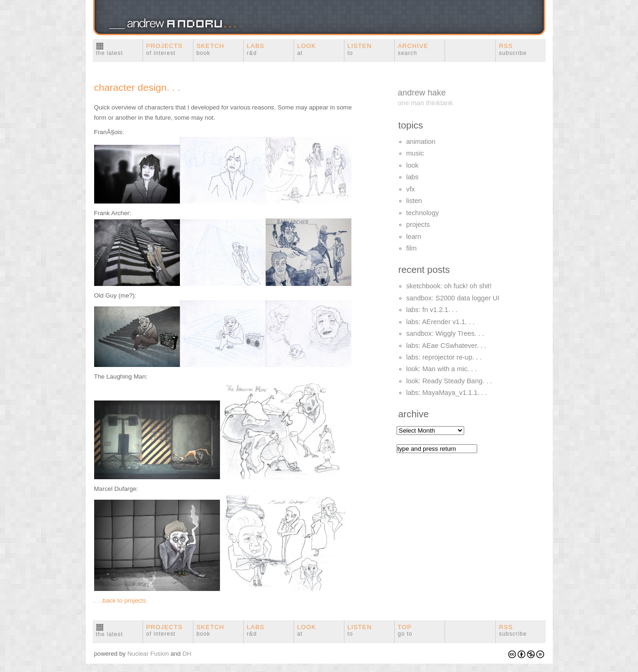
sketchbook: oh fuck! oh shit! (449, 286)
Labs (256, 49)
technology (423, 213)
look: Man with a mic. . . (442, 369)
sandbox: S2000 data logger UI (453, 298)
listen (414, 201)
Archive (413, 49)
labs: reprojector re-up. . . (444, 357)
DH (187, 654)
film (412, 248)
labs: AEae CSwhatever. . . (446, 346)
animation (421, 142)
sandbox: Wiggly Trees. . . (445, 333)
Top (405, 631)
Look (307, 49)
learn (414, 237)
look (413, 165)
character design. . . (137, 87)
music (415, 153)
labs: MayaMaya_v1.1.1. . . (447, 393)
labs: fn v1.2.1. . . (432, 310)
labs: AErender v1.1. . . (441, 322)
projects (418, 224)
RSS (513, 49)
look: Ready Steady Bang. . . (449, 381)
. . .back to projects (120, 601)
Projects (165, 49)
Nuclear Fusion (148, 654)
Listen (360, 49)
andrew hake (422, 93)
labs (413, 177)
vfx (411, 189)
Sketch (211, 49)
